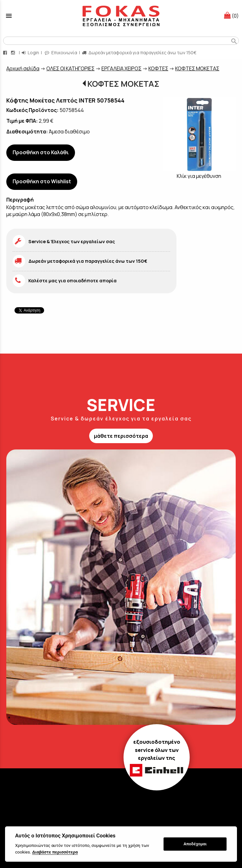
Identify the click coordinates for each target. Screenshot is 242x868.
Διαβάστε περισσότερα (55, 852)
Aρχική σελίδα (23, 68)
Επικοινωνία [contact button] (61, 53)
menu (9, 16)
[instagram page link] (14, 53)
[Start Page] (121, 16)
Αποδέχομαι (195, 844)
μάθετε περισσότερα (121, 436)
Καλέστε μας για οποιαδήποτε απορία (72, 281)
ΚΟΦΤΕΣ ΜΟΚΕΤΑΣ (197, 68)
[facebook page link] (6, 53)
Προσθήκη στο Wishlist (42, 181)
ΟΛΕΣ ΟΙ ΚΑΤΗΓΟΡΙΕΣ (70, 68)
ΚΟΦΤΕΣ (158, 68)
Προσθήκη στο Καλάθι (41, 152)
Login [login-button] (30, 53)
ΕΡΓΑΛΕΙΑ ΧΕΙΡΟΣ (121, 68)
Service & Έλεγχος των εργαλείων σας (72, 241)
